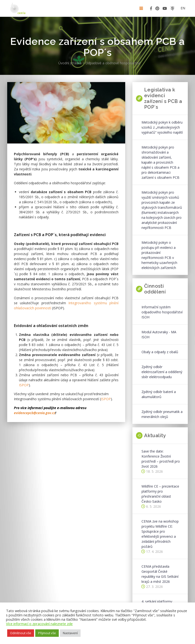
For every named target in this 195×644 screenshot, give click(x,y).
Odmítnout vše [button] (21, 633)
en (183, 8)
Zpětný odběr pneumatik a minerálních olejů (162, 414)
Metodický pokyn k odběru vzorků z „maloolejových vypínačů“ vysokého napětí (162, 127)
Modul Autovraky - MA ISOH (159, 334)
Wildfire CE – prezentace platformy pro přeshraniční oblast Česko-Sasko (160, 494)
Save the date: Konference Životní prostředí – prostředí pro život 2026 (161, 459)
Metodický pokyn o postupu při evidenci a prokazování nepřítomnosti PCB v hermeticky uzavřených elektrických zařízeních (159, 255)
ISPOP (24, 385)
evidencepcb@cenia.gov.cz (35, 413)
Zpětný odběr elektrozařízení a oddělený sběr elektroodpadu (162, 372)
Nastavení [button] (70, 633)
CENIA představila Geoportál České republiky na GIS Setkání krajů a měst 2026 (160, 574)
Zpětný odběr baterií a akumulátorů (159, 394)
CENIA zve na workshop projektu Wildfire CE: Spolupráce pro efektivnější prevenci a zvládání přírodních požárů (160, 534)
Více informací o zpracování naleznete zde (39, 624)
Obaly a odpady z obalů (160, 352)
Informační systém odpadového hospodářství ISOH (162, 312)
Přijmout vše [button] (47, 633)
